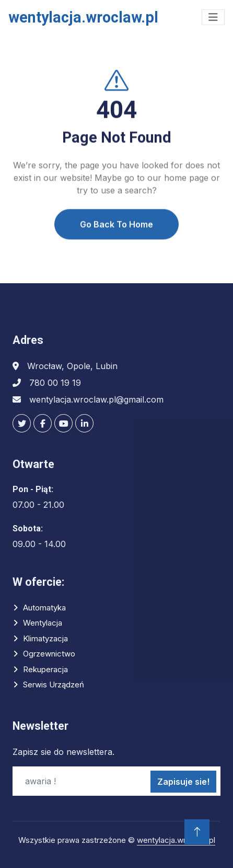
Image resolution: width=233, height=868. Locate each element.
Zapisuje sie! (183, 782)
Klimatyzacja (45, 638)
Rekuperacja (45, 669)
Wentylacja (43, 623)
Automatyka (44, 608)
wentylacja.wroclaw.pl (176, 840)
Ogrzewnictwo (49, 654)
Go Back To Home (116, 239)
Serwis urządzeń (54, 685)
